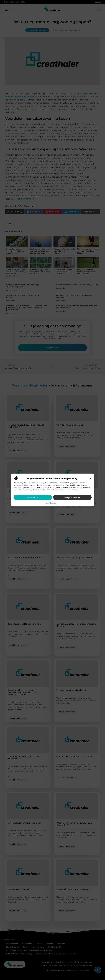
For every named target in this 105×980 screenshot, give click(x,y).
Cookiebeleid (51, 503)
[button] (90, 478)
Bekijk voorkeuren (72, 497)
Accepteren (33, 497)
